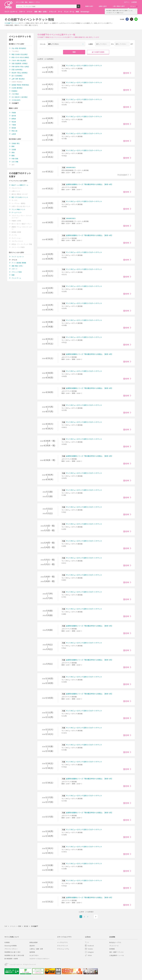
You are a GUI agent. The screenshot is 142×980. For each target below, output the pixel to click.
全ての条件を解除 (98, 52)
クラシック (53, 12)
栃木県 (14, 116)
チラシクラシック (62, 946)
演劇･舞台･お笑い (17, 266)
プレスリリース (114, 946)
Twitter (132, 19)
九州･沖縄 (15, 162)
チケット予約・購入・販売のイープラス (28, 2)
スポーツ (22, 12)
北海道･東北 (16, 143)
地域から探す (89, 6)
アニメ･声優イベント (18, 209)
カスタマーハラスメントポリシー (39, 959)
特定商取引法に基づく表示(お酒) (14, 955)
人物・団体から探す (119, 6)
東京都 (14, 128)
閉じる (136, 10)
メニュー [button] (133, 6)
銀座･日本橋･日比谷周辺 (20, 54)
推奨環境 (32, 952)
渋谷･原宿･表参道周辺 (19, 48)
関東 (13, 146)
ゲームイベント (17, 212)
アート (60, 12)
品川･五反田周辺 (17, 76)
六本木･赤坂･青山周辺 (19, 60)
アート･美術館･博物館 (19, 263)
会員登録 (134, 2)
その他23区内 (16, 100)
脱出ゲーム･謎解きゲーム (20, 185)
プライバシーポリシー (11, 949)
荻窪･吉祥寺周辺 (17, 70)
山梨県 (14, 134)
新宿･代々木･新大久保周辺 (20, 57)
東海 (13, 152)
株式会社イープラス (115, 942)
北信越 (14, 149)
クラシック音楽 (17, 272)
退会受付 (32, 946)
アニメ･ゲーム (16, 278)
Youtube (90, 949)
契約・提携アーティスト (116, 952)
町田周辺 (14, 91)
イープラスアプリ (62, 942)
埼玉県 (14, 122)
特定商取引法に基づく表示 (12, 952)
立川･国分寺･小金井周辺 (20, 97)
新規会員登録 (34, 942)
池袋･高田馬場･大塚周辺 (20, 63)
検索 (80, 7)
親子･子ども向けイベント (20, 197)
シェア (127, 19)
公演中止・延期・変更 (36, 949)
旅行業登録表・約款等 (11, 959)
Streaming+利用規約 (11, 946)
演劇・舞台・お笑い (41, 12)
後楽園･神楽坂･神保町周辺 (20, 85)
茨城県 (14, 113)
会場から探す (103, 6)
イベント (30, 12)
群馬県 (14, 119)
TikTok (90, 955)
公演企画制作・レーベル (117, 955)
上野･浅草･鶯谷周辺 (18, 79)
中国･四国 (15, 159)
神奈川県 (14, 131)
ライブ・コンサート (11, 12)
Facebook (91, 946)
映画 (77, 12)
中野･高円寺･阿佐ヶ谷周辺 (20, 67)
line (136, 19)
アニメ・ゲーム (69, 12)
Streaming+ (85, 12)
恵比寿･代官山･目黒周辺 (20, 73)
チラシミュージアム (63, 949)
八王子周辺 (15, 94)
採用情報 (112, 949)
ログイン (127, 2)
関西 (13, 156)
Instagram (91, 952)
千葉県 (14, 125)
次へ (96, 917)
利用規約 (7, 942)
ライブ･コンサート (18, 257)
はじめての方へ (34, 955)
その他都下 (8, 23)
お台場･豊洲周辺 (17, 88)
